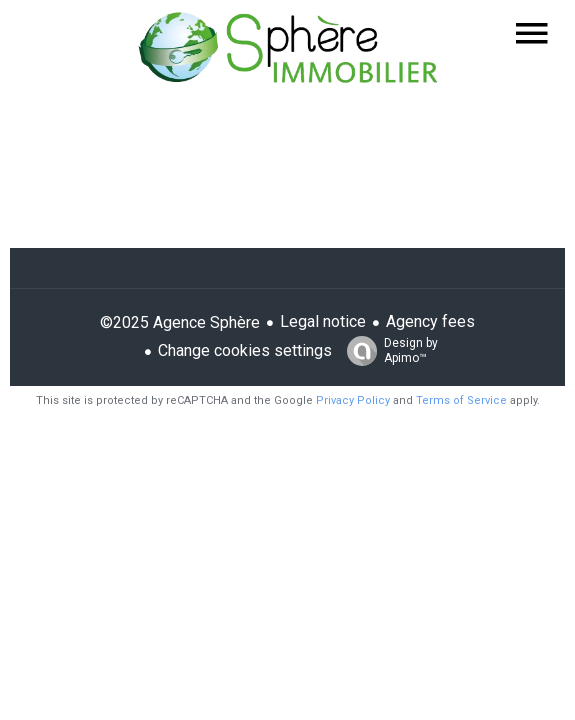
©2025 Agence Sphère (180, 322)
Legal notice (323, 321)
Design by (387, 351)
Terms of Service (461, 400)
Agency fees (430, 321)
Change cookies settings (245, 350)
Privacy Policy (353, 400)
